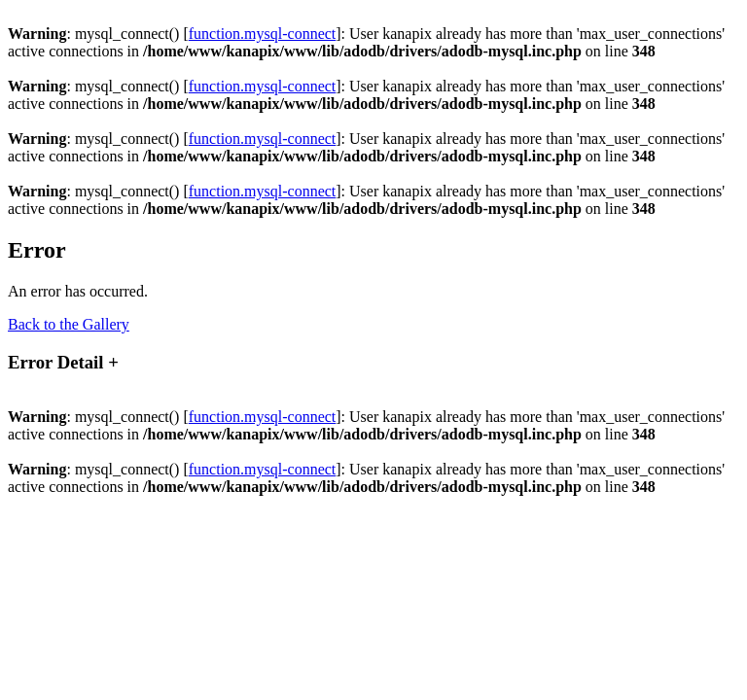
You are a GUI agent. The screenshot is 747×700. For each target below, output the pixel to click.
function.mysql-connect (263, 34)
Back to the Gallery (69, 324)
